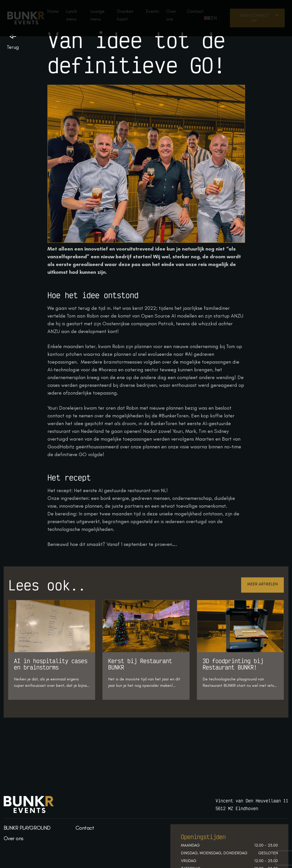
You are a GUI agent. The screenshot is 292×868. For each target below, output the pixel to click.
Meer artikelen (262, 584)
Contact (85, 828)
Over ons (13, 838)
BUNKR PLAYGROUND (27, 828)
